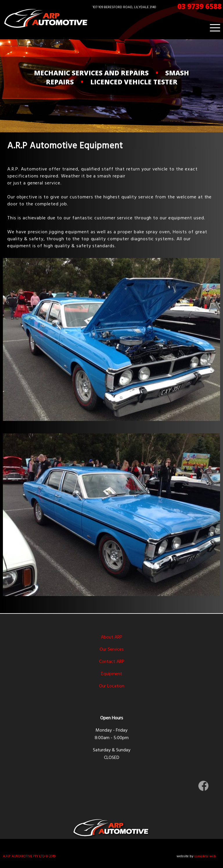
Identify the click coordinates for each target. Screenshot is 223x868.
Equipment (112, 674)
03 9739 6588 (199, 6)
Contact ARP (112, 662)
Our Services (112, 650)
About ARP (111, 637)
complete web (205, 856)
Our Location (112, 686)
